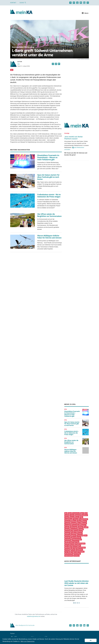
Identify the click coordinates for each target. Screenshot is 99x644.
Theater (80, 533)
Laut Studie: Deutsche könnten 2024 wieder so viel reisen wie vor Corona (76, 583)
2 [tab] (76, 603)
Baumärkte (77, 554)
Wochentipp (74, 527)
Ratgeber (67, 533)
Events (67, 515)
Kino (79, 523)
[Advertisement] (77, 89)
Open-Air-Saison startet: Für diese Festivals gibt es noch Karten (48, 177)
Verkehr (81, 529)
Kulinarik (85, 519)
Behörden (67, 537)
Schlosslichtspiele (76, 546)
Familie (67, 527)
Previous (67, 572)
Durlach (75, 548)
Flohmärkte (81, 552)
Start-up (67, 546)
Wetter (85, 521)
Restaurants (74, 529)
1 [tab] (74, 603)
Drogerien (74, 552)
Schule (86, 527)
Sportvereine (75, 542)
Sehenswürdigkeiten (70, 535)
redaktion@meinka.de (33, 616)
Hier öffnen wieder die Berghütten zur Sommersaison (49, 215)
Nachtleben (68, 540)
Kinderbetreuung (69, 544)
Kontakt (13, 3)
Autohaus (76, 556)
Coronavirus (76, 513)
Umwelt (79, 521)
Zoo (80, 519)
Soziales (80, 527)
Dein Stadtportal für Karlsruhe (22, 625)
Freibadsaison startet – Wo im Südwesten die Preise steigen (72, 433)
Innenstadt (80, 535)
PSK (81, 517)
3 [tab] (77, 603)
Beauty (73, 550)
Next (86, 572)
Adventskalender (76, 537)
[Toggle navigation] (85, 13)
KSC (86, 513)
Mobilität (78, 515)
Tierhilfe (67, 523)
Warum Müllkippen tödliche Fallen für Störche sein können (49, 237)
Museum (84, 523)
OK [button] (91, 640)
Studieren (83, 525)
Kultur (77, 517)
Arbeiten (67, 529)
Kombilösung (68, 519)
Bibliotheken (68, 548)
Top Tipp (67, 552)
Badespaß (74, 523)
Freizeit (72, 515)
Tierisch (76, 519)
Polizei (67, 517)
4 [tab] (79, 603)
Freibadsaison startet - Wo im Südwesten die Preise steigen (49, 196)
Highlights (68, 542)
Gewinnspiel (76, 525)
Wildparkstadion (77, 540)
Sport (82, 513)
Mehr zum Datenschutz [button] (28, 641)
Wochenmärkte (69, 554)
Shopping (74, 533)
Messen (72, 517)
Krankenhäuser (78, 531)
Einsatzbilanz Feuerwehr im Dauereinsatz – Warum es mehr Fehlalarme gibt (48, 158)
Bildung (74, 521)
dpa (19, 64)
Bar (76, 544)
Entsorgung (82, 544)
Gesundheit (68, 525)
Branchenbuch (69, 531)
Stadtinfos (85, 515)
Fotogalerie (79, 550)
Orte (86, 535)
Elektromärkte (69, 556)
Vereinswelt (82, 548)
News (70, 513)
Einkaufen (68, 521)
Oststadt (67, 550)
